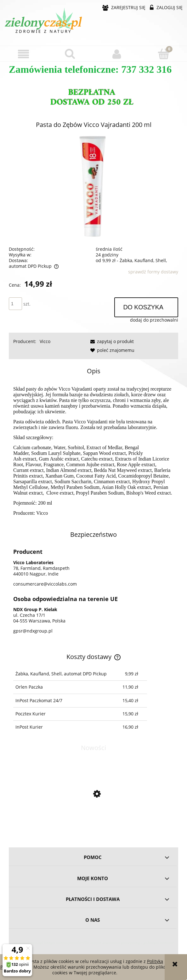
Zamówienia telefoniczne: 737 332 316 (90, 69)
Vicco (45, 341)
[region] (93, 98)
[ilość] (15, 304)
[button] (23, 54)
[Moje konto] (117, 54)
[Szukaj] (70, 54)
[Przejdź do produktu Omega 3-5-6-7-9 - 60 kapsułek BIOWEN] (93, 821)
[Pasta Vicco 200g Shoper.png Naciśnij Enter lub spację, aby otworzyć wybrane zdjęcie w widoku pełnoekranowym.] (93, 187)
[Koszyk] (164, 54)
